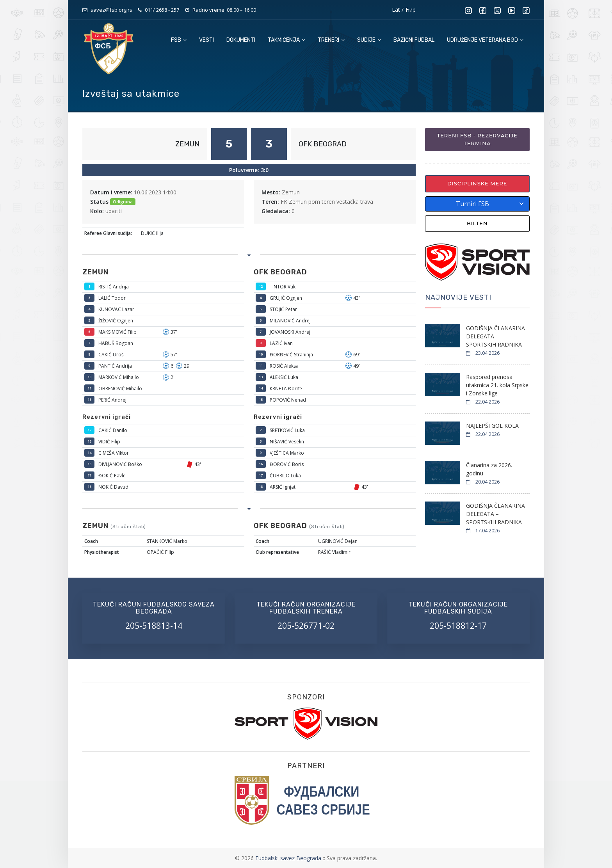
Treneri (331, 40)
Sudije (369, 40)
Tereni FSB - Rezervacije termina (477, 139)
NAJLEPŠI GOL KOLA (492, 426)
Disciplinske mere (477, 183)
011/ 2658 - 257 (162, 10)
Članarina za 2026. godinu (489, 469)
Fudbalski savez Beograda (289, 858)
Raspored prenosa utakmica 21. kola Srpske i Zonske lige (497, 385)
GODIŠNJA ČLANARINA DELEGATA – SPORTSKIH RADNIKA (495, 336)
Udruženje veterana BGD (485, 40)
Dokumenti (241, 40)
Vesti (206, 40)
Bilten (477, 223)
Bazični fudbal (414, 40)
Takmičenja (286, 40)
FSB (179, 40)
